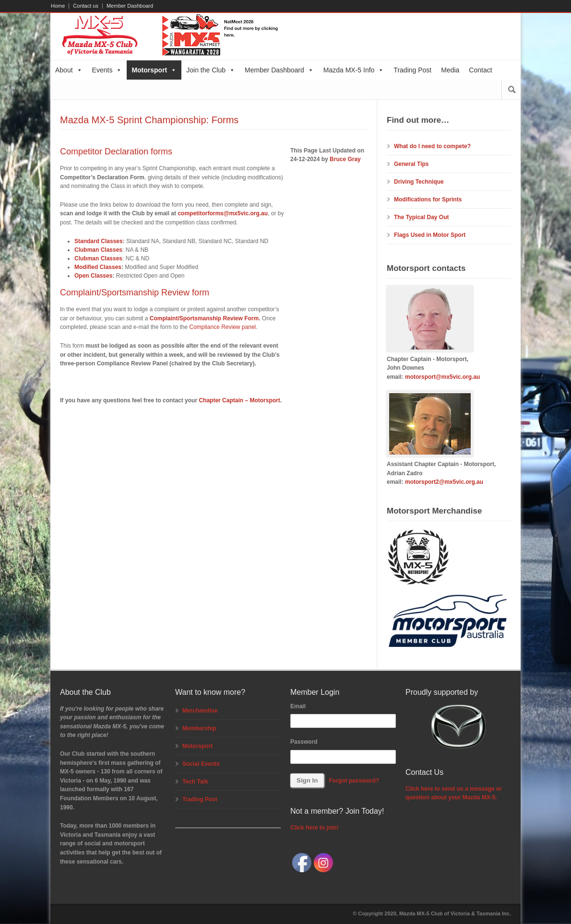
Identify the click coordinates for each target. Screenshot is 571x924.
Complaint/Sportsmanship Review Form (204, 318)
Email (298, 706)
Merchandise (200, 711)
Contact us (86, 6)
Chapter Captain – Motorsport (239, 400)
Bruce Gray (345, 159)
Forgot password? (354, 781)
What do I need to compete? (432, 146)
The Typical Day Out (421, 217)
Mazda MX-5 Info (354, 70)
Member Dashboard (130, 6)
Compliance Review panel (222, 327)
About (69, 70)
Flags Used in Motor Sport (430, 235)
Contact (480, 70)
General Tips (411, 164)
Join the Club (211, 70)
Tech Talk (195, 782)
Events (107, 70)
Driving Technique (419, 182)
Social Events (201, 764)
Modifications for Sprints (428, 199)
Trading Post (412, 70)
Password (304, 742)
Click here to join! (315, 828)
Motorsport (154, 70)
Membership (199, 728)
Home (58, 6)
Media (450, 70)
